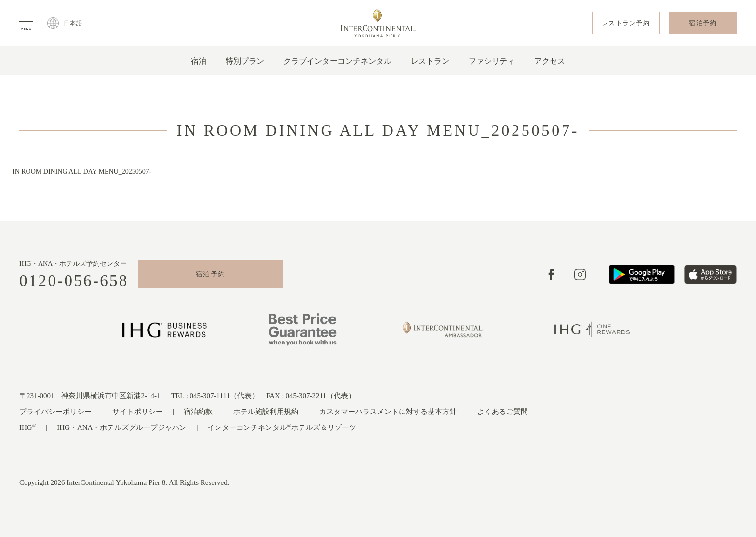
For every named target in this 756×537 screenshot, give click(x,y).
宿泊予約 (211, 274)
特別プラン (245, 61)
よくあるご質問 (503, 412)
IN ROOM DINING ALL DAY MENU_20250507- (82, 172)
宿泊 (199, 61)
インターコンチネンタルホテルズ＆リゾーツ (282, 427)
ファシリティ (492, 61)
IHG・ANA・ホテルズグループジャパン (122, 427)
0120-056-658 (74, 281)
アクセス (550, 61)
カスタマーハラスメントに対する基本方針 (388, 412)
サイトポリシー (138, 412)
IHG (28, 427)
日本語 (73, 23)
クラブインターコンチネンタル (337, 61)
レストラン (430, 61)
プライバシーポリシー (55, 412)
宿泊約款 (198, 412)
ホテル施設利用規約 (266, 412)
